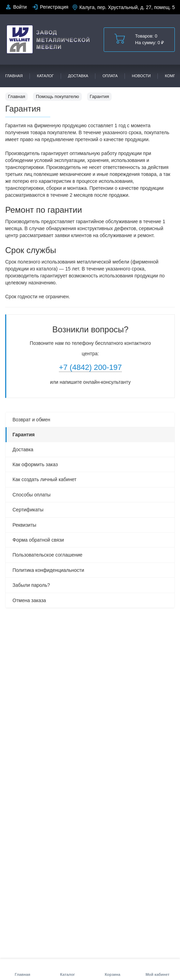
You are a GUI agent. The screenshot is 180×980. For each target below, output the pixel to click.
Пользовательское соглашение (48, 555)
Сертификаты (28, 510)
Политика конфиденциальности (48, 570)
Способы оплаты (32, 495)
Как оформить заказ (35, 464)
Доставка (78, 76)
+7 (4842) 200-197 (91, 367)
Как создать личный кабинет (44, 479)
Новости (141, 76)
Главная (14, 76)
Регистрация (54, 7)
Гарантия (24, 435)
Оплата (110, 76)
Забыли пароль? (31, 585)
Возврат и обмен (31, 420)
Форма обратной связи (38, 540)
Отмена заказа (29, 600)
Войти (20, 7)
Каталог (45, 76)
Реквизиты (24, 525)
